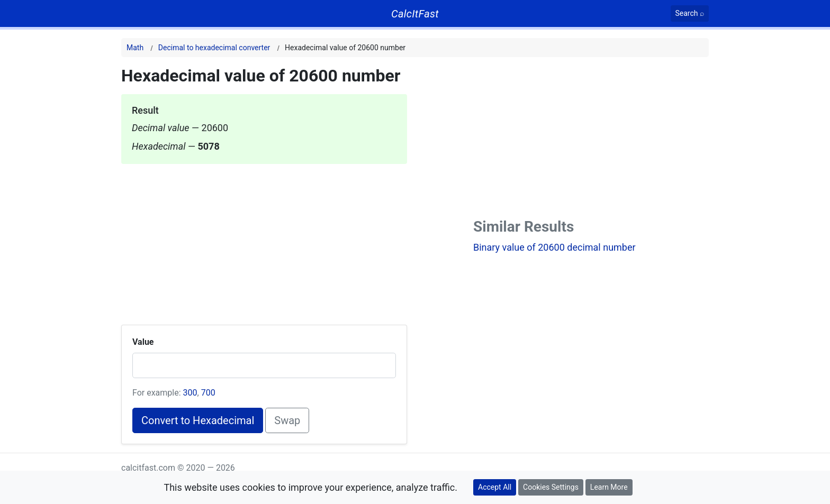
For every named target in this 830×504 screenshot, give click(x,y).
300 (190, 393)
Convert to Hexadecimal (198, 420)
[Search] (690, 13)
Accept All (495, 487)
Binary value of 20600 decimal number (554, 247)
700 (208, 393)
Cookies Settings (551, 487)
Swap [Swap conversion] (287, 420)
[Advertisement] (264, 238)
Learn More (609, 487)
